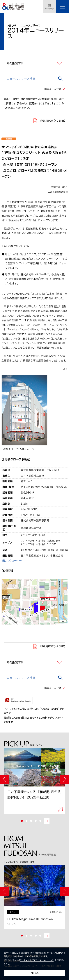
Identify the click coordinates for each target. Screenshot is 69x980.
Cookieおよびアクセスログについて (37, 960)
